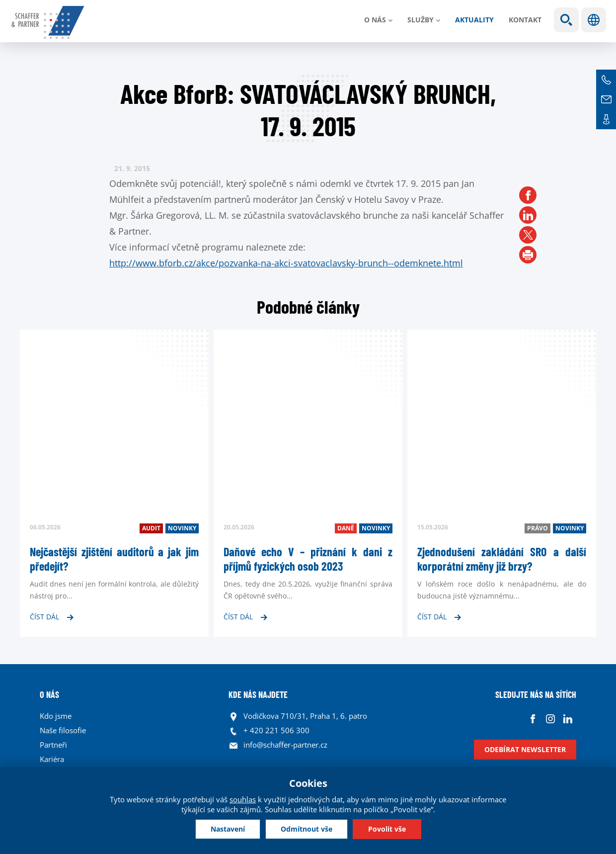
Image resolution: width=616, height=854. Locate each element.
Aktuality (474, 20)
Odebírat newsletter (525, 749)
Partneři (53, 745)
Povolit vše (387, 829)
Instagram (550, 719)
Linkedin (568, 719)
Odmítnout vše (307, 829)
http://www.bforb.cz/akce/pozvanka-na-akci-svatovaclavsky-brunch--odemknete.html (286, 263)
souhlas (243, 799)
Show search (566, 20)
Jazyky (594, 20)
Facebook (533, 719)
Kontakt (525, 20)
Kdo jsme (56, 716)
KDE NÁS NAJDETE (258, 694)
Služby (421, 20)
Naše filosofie (63, 730)
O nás (375, 20)
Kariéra (52, 759)
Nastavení (228, 829)
